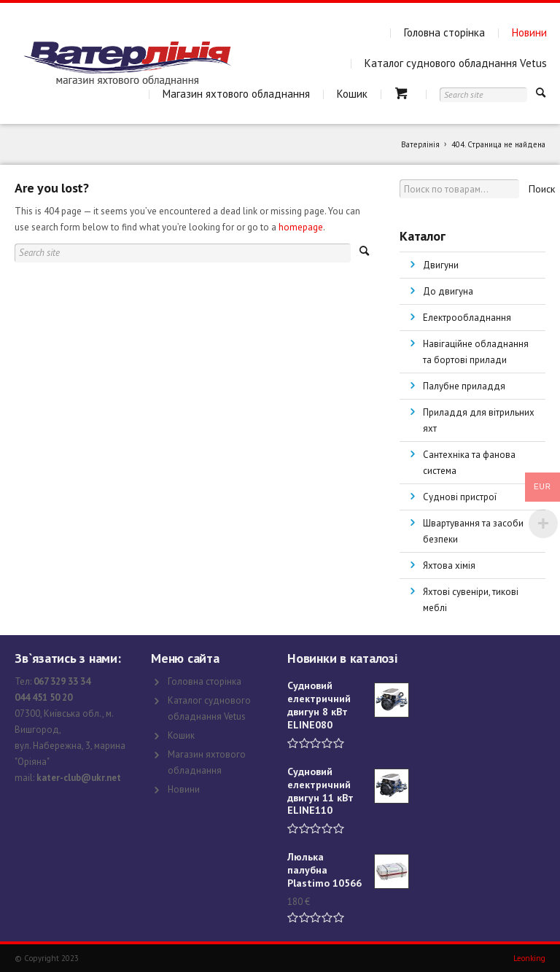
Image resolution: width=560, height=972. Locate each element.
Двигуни (441, 265)
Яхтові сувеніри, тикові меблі (471, 600)
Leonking (529, 958)
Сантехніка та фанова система (469, 463)
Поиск (542, 189)
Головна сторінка (444, 32)
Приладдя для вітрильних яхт (479, 420)
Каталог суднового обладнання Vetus (456, 63)
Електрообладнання (467, 318)
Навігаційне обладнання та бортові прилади (476, 352)
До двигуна (448, 291)
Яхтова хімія (449, 565)
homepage (301, 227)
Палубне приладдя (464, 386)
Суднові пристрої (460, 497)
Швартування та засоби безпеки (473, 531)
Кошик (352, 94)
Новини (529, 32)
